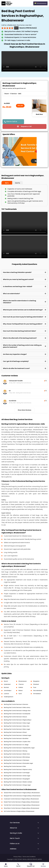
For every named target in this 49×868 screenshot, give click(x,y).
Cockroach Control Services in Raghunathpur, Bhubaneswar (21, 799)
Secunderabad (38, 690)
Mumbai (6, 687)
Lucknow (6, 694)
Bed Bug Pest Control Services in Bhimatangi (17, 757)
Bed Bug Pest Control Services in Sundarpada (17, 714)
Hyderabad (7, 684)
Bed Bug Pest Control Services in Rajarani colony (18, 769)
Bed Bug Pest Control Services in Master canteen (18, 782)
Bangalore (36, 681)
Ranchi (6, 681)
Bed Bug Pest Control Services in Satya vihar (17, 726)
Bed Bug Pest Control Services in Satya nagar (17, 723)
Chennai (21, 684)
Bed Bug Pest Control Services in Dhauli (15, 732)
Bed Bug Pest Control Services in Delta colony (17, 707)
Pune (35, 687)
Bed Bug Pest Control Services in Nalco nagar (17, 729)
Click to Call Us (12, 121)
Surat (20, 694)
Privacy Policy (17, 857)
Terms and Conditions (29, 857)
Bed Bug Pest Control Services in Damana (16, 704)
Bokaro (21, 690)
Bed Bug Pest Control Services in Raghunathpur (18, 720)
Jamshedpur (8, 690)
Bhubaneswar (23, 681)
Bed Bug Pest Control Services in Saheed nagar (18, 735)
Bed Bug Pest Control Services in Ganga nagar (17, 785)
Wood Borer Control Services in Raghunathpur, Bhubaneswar (22, 808)
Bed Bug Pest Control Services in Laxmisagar (17, 773)
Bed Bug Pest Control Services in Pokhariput (17, 760)
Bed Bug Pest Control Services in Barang (16, 751)
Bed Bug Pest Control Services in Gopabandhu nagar (19, 748)
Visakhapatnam (9, 697)
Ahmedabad (37, 694)
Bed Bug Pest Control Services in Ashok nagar (17, 776)
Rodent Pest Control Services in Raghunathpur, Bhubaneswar (22, 802)
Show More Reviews (25, 410)
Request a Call (26, 126)
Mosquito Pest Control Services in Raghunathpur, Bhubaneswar (22, 796)
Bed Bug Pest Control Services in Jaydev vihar (17, 742)
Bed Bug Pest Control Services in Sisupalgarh (17, 779)
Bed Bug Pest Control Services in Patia (15, 766)
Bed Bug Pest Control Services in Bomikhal (16, 738)
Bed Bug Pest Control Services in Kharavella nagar (18, 763)
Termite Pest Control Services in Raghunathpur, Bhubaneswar (22, 805)
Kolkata (21, 687)
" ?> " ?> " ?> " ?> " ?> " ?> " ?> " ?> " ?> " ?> (24, 94)
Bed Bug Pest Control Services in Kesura (15, 717)
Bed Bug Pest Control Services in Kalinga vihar (17, 711)
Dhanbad (36, 684)
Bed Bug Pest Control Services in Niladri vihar (17, 754)
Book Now (39, 114)
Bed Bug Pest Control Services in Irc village (16, 745)
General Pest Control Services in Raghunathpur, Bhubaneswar (22, 793)
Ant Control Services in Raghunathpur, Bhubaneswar (19, 811)
